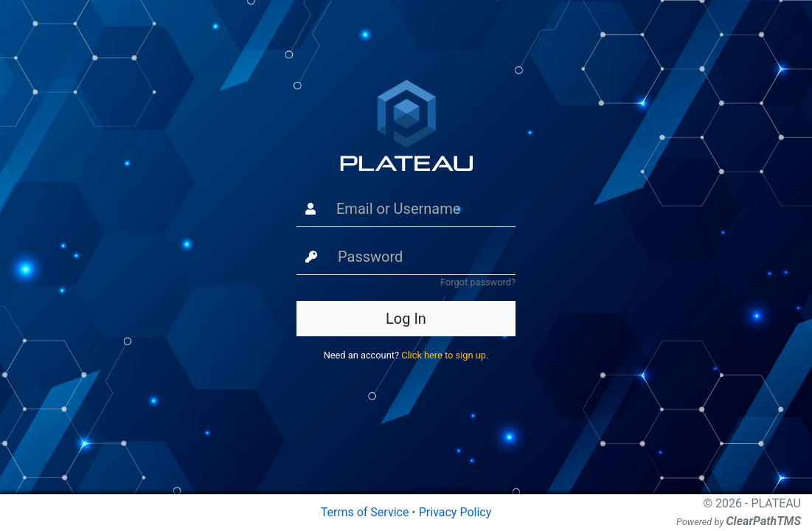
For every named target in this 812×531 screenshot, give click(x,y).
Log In (406, 319)
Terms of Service (365, 512)
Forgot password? (478, 282)
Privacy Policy (455, 512)
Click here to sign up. (445, 355)
